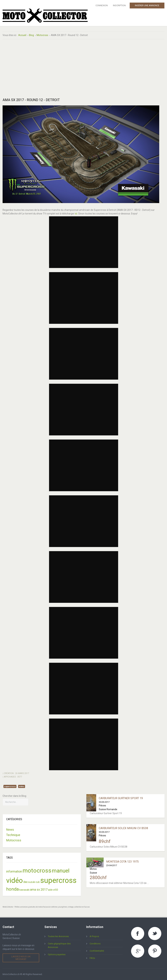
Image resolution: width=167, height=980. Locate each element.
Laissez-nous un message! (21, 958)
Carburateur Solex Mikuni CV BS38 (123, 828)
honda (13, 889)
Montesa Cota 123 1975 (122, 862)
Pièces (102, 806)
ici (76, 214)
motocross (37, 870)
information (14, 871)
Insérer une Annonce (147, 5)
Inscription (119, 5)
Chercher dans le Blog (14, 796)
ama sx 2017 (39, 889)
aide (50, 890)
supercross (10, 786)
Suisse (93, 873)
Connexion (102, 5)
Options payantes (57, 954)
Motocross (14, 840)
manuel (61, 871)
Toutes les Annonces (58, 936)
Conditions (95, 944)
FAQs (92, 958)
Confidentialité (97, 951)
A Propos (94, 936)
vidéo (22, 786)
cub (38, 882)
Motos (93, 869)
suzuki (32, 882)
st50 (56, 890)
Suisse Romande (108, 809)
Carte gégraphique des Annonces (59, 945)
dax (25, 882)
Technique (13, 835)
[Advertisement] (42, 69)
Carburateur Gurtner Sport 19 (121, 798)
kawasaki (24, 890)
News (10, 830)
